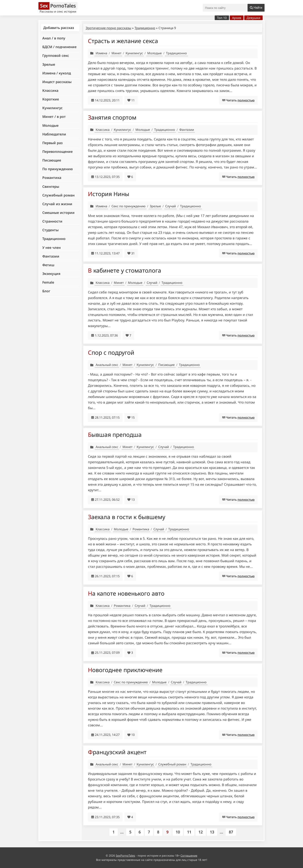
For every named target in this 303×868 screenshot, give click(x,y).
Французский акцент (117, 752)
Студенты (50, 230)
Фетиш (48, 265)
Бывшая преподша (115, 435)
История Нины (109, 194)
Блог (46, 291)
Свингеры (51, 186)
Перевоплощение (57, 151)
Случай (171, 206)
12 (201, 832)
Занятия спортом (112, 117)
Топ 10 (222, 18)
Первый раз (52, 143)
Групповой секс (56, 55)
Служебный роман (58, 195)
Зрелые (49, 64)
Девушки (253, 18)
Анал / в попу (54, 38)
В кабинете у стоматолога (125, 270)
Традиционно (54, 239)
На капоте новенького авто (126, 593)
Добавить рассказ (59, 28)
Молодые (50, 125)
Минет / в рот (54, 116)
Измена (101, 53)
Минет (116, 53)
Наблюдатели (54, 134)
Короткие (51, 99)
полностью (246, 100)
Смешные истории (58, 213)
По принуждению (58, 169)
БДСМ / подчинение (59, 47)
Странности (52, 221)
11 (189, 832)
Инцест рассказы (57, 82)
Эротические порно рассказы (108, 28)
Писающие (52, 160)
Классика (50, 90)
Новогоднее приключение (125, 670)
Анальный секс (107, 365)
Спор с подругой (111, 352)
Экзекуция (51, 274)
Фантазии (51, 256)
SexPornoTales (125, 856)
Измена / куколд (57, 73)
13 (212, 832)
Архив (237, 18)
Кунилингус (52, 108)
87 (231, 832)
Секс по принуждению (129, 206)
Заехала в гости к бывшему (127, 517)
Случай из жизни (57, 204)
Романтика (52, 178)
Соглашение (189, 856)
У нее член (51, 247)
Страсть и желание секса (123, 41)
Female (48, 282)
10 (178, 832)
